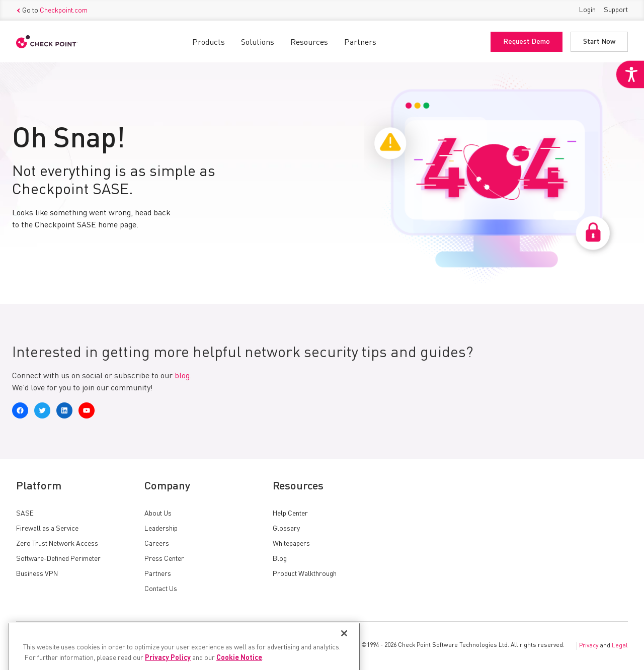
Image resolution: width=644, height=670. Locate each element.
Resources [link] (309, 43)
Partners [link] (360, 43)
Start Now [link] (599, 42)
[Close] (344, 649)
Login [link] (587, 10)
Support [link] (616, 10)
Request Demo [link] (527, 42)
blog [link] (182, 376)
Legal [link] (620, 646)
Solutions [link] (258, 43)
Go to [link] (52, 11)
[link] (630, 74)
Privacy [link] (589, 646)
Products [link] (209, 43)
